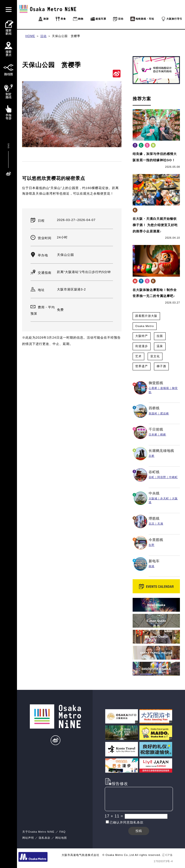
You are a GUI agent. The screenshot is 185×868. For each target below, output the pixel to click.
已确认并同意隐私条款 (127, 822)
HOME (30, 36)
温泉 (160, 346)
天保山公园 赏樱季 (66, 36)
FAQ (62, 832)
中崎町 (173, 477)
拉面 (160, 336)
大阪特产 (142, 336)
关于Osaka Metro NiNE (38, 832)
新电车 (154, 561)
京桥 (152, 456)
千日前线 (156, 429)
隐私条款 (45, 838)
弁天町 (165, 498)
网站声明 (28, 838)
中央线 (154, 493)
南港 (152, 566)
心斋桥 (153, 388)
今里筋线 (156, 540)
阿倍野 (162, 477)
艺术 (138, 356)
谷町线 (154, 472)
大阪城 (153, 498)
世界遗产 (142, 366)
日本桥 (153, 434)
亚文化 (155, 356)
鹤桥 (163, 434)
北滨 (152, 524)
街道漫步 (142, 346)
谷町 (152, 477)
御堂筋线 (156, 383)
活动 (43, 36)
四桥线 (154, 408)
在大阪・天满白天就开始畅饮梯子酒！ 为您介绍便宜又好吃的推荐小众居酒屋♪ (155, 225)
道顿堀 (165, 388)
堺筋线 (154, 518)
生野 (152, 545)
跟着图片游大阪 (146, 316)
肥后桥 (165, 413)
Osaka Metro (145, 326)
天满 (160, 524)
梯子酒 (161, 366)
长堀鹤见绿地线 (161, 451)
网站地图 (61, 838)
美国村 (153, 413)
